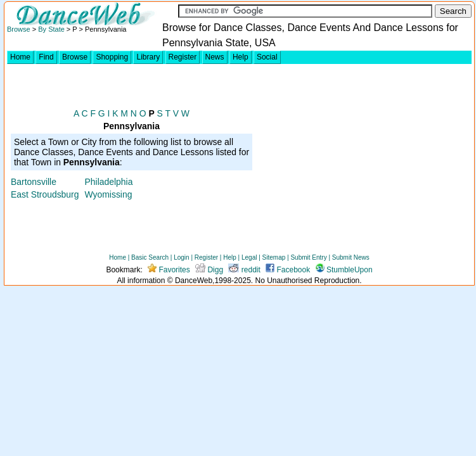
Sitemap (274, 257)
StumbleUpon (344, 270)
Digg (209, 270)
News (215, 57)
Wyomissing (109, 194)
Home (20, 57)
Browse (19, 29)
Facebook (288, 270)
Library (148, 57)
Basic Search (150, 257)
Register (183, 57)
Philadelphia (109, 182)
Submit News (351, 257)
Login (181, 257)
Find (46, 57)
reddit (244, 270)
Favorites (169, 270)
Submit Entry (308, 257)
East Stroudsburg (45, 194)
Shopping (112, 57)
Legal (249, 257)
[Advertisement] (363, 156)
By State (51, 29)
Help (241, 57)
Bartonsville (34, 182)
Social (267, 57)
